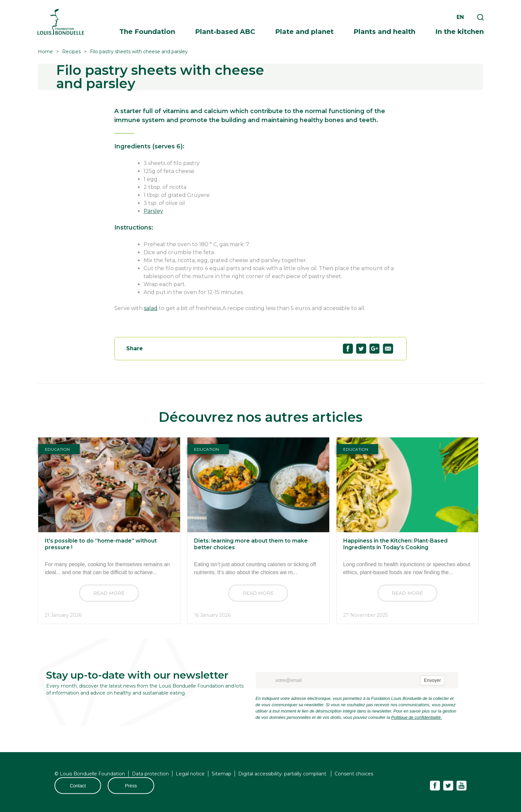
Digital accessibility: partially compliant (283, 774)
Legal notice (190, 774)
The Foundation (147, 32)
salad (151, 308)
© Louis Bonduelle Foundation (90, 774)
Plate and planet (304, 32)
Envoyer (432, 680)
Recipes (71, 52)
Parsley (153, 211)
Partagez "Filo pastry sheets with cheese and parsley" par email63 (388, 349)
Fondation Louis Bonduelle (61, 22)
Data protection (150, 774)
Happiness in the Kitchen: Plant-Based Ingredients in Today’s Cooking (395, 544)
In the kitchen (460, 32)
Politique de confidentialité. (416, 717)
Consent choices (354, 774)
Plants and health (384, 32)
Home (45, 52)
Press (131, 786)
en (460, 17)
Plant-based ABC (225, 32)
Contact (78, 786)
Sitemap (221, 774)
